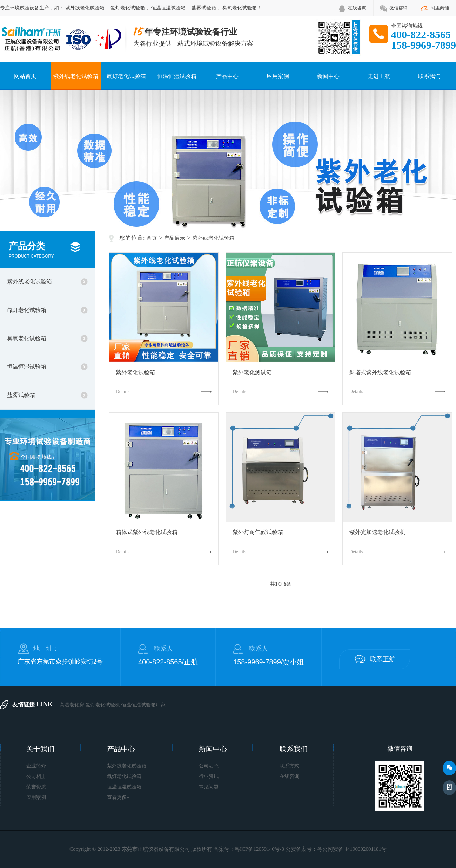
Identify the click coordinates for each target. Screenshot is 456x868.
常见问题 (209, 787)
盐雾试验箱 (204, 8)
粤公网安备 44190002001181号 (352, 849)
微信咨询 (398, 8)
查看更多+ (118, 797)
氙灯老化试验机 (103, 705)
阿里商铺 (440, 8)
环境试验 (20, 8)
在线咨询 (357, 8)
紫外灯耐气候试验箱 (258, 532)
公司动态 (209, 766)
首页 (152, 238)
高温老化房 (72, 705)
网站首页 (25, 76)
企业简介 (36, 766)
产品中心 (227, 76)
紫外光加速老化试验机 (377, 532)
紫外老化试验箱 (135, 373)
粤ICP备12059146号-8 (259, 849)
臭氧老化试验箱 (240, 8)
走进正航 (379, 76)
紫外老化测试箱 (252, 373)
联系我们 (429, 76)
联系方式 (289, 766)
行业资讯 (209, 776)
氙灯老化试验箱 (128, 8)
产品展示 (175, 238)
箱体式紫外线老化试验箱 (147, 532)
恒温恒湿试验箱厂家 (143, 705)
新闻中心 (328, 76)
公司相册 (36, 776)
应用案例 (278, 76)
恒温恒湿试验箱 (168, 8)
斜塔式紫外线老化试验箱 (380, 373)
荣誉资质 (36, 787)
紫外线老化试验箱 (85, 8)
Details (123, 392)
